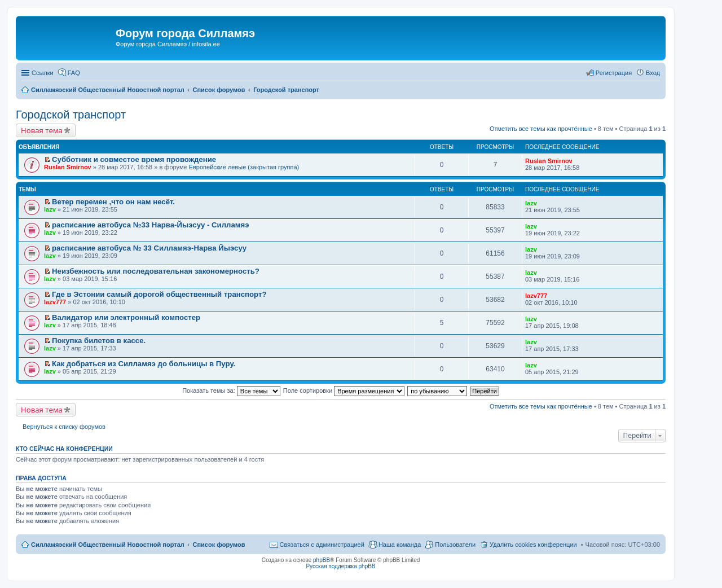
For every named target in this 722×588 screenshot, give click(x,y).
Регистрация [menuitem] (614, 73)
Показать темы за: (231, 390)
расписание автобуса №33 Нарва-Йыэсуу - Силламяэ (150, 225)
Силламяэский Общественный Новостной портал (108, 545)
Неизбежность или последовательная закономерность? (156, 271)
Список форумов (219, 545)
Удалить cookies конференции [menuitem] (533, 545)
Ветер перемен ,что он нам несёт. (113, 202)
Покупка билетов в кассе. (99, 341)
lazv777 (55, 302)
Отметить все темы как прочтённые (541, 129)
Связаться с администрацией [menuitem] (322, 545)
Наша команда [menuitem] (400, 545)
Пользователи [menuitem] (455, 545)
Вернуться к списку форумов (64, 427)
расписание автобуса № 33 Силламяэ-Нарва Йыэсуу (149, 248)
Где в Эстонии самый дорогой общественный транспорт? (159, 294)
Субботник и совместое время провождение (134, 159)
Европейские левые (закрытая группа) (244, 167)
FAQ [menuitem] (74, 73)
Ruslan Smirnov (68, 167)
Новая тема (42, 130)
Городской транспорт (71, 115)
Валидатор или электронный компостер (126, 317)
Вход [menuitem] (653, 73)
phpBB (322, 560)
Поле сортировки (344, 390)
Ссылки (43, 73)
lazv (50, 209)
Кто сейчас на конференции (64, 449)
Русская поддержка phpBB (340, 566)
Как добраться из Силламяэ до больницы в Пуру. (144, 364)
